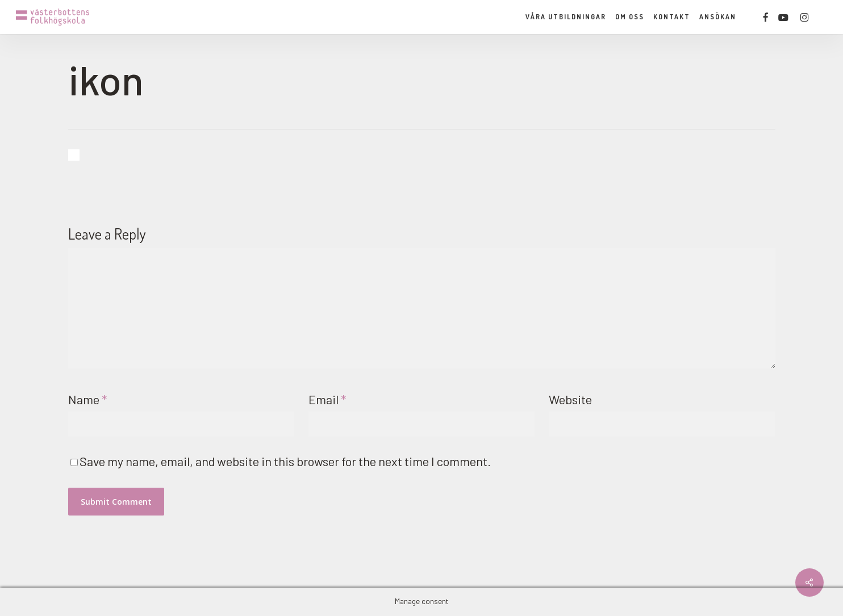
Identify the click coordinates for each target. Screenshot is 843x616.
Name (87, 399)
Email (327, 399)
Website (570, 399)
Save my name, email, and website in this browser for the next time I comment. (285, 461)
